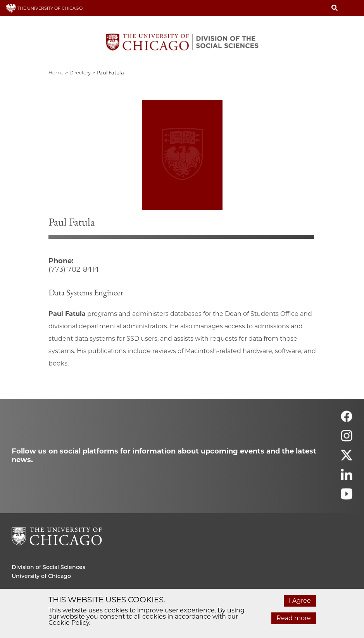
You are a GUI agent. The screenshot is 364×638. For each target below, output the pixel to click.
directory (80, 72)
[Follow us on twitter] (347, 458)
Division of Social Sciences (48, 567)
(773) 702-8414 (74, 269)
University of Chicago (41, 576)
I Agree (300, 601)
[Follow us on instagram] (347, 439)
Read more (294, 618)
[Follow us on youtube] (347, 497)
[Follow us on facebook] (347, 420)
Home (56, 72)
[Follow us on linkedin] (347, 478)
